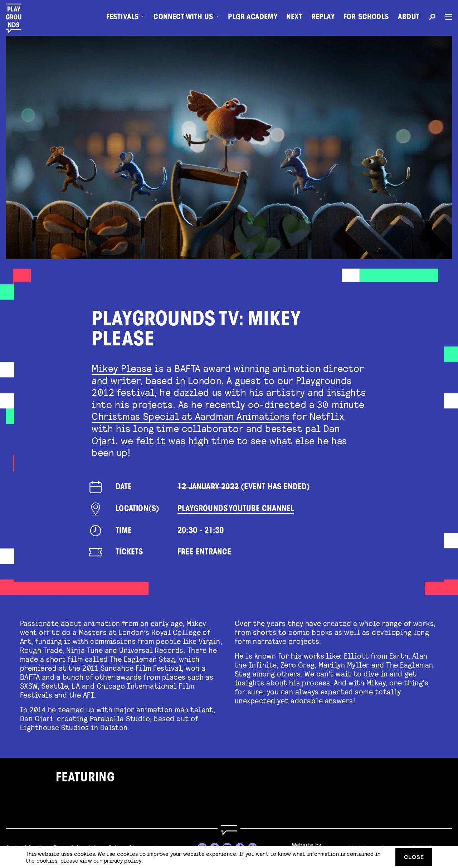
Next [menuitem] (294, 18)
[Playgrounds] (17, 19)
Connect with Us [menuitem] (183, 18)
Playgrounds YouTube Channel (236, 509)
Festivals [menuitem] (123, 18)
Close (414, 857)
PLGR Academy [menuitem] (252, 18)
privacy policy (123, 860)
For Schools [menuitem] (366, 18)
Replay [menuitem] (323, 18)
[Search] (432, 18)
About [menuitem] (409, 18)
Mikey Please (122, 368)
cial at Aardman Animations (226, 416)
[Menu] (446, 17)
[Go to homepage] (229, 830)
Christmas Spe (126, 416)
